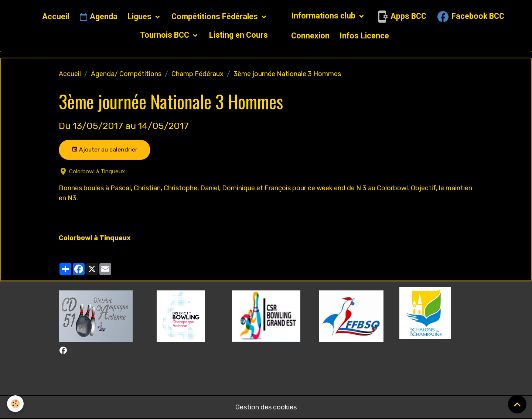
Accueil (56, 16)
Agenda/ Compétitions (126, 74)
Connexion (310, 36)
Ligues (140, 16)
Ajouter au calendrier (105, 150)
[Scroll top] (517, 404)
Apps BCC (401, 17)
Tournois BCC (166, 35)
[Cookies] (16, 404)
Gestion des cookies (266, 407)
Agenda (98, 17)
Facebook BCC (470, 17)
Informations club (324, 16)
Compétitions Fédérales (216, 16)
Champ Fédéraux (197, 74)
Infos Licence (364, 36)
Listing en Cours (238, 35)
